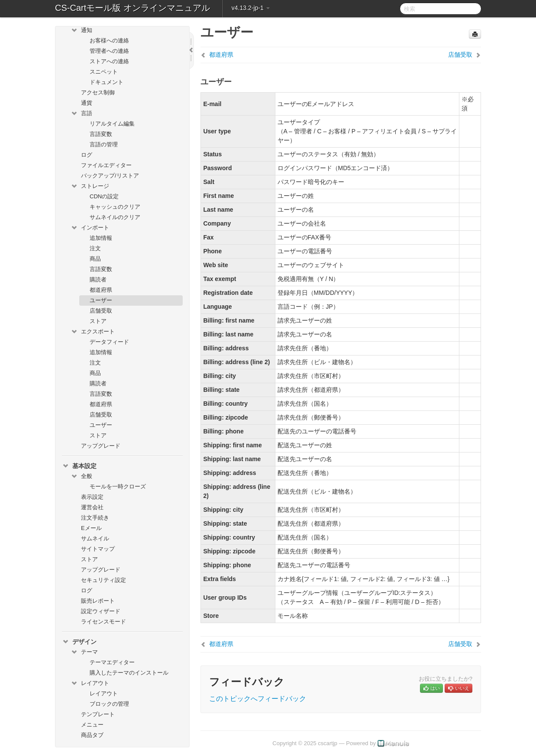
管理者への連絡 (109, 51)
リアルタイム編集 (112, 124)
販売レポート (98, 601)
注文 (95, 248)
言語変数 (101, 134)
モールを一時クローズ (118, 486)
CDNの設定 (104, 196)
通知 (81, 30)
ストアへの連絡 (109, 61)
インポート (90, 228)
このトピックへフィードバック (258, 699)
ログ (87, 155)
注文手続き (95, 518)
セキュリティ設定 (103, 580)
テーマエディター (112, 662)
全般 (81, 476)
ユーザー (101, 300)
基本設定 (79, 466)
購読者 (98, 279)
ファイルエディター (106, 165)
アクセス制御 (98, 92)
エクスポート (93, 332)
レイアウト (90, 683)
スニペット (104, 72)
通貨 (87, 103)
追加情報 (101, 238)
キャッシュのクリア (115, 207)
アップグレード (101, 446)
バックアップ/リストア (110, 176)
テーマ (84, 652)
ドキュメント (107, 82)
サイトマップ (98, 549)
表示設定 (92, 497)
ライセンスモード (103, 622)
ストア (98, 321)
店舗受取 (101, 311)
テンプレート (98, 714)
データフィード (109, 342)
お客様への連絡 (109, 40)
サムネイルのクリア (115, 217)
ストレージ (90, 186)
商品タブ (92, 735)
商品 (95, 259)
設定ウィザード (101, 611)
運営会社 (92, 507)
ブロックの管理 (109, 704)
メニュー (92, 725)
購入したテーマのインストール (129, 673)
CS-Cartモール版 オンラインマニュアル (132, 8)
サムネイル (95, 538)
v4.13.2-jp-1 (251, 8)
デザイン (79, 642)
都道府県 (101, 290)
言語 (81, 113)
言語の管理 (104, 144)
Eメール (91, 528)
